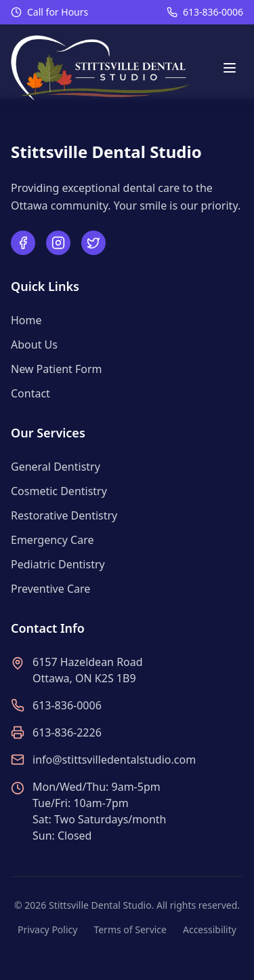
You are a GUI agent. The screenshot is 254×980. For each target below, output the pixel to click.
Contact (30, 393)
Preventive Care (50, 589)
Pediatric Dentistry (58, 564)
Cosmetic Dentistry (59, 491)
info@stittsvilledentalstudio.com (114, 760)
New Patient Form (57, 369)
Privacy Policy (47, 929)
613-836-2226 (67, 732)
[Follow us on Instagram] (58, 243)
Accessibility (210, 929)
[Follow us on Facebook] (23, 243)
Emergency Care (52, 540)
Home (26, 320)
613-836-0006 (213, 12)
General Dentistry (56, 467)
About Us (34, 345)
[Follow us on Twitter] (93, 243)
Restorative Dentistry (64, 515)
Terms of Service (130, 929)
